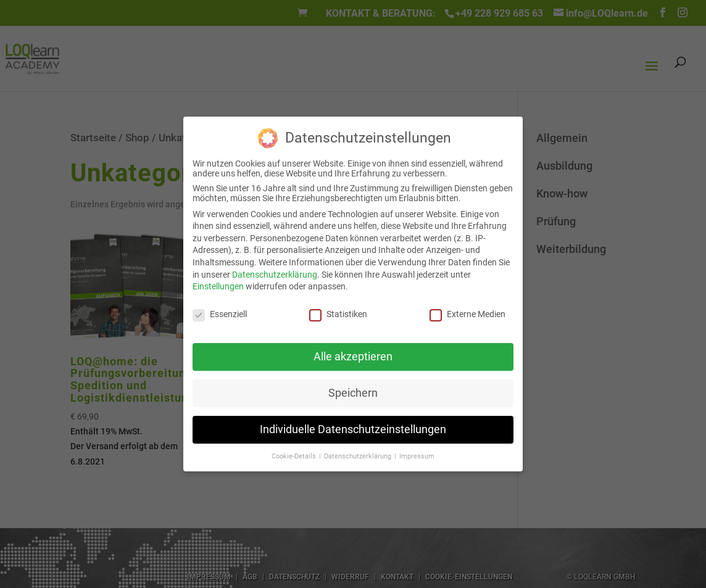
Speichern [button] (353, 393)
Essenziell (220, 314)
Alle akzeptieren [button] (353, 357)
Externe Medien (467, 314)
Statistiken (338, 314)
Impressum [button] (417, 456)
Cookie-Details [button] (295, 456)
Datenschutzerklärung (275, 275)
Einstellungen (218, 286)
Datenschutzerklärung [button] (359, 456)
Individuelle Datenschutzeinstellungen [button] (353, 429)
